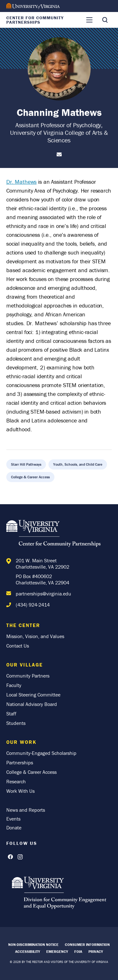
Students (16, 723)
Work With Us (20, 791)
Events (13, 819)
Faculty (14, 685)
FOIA (78, 951)
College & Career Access (30, 477)
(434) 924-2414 (33, 605)
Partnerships (20, 762)
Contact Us (18, 646)
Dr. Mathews (21, 182)
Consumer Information (87, 944)
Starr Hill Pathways (26, 464)
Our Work (21, 742)
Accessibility (28, 951)
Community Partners (28, 676)
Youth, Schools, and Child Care (78, 464)
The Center (23, 625)
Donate (14, 828)
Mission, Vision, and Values (35, 636)
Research (16, 781)
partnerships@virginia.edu (43, 594)
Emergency (57, 951)
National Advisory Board (32, 704)
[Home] (53, 535)
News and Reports (26, 810)
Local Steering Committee (33, 695)
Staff (11, 714)
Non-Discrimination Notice (33, 944)
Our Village (25, 665)
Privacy (96, 951)
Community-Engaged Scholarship (41, 753)
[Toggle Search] (105, 20)
